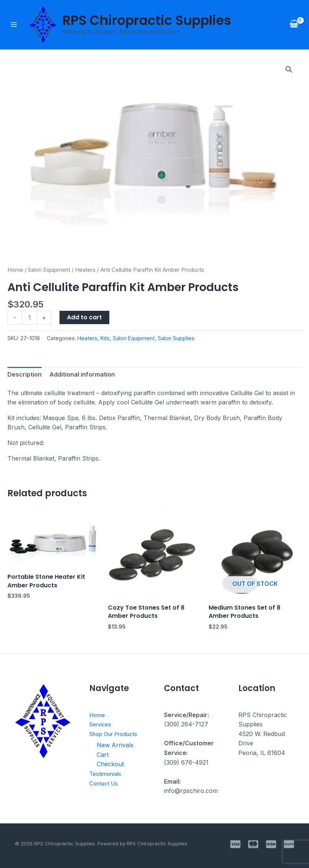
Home (15, 270)
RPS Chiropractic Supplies (147, 20)
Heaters (85, 270)
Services (101, 724)
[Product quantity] (29, 318)
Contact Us (105, 783)
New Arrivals (115, 745)
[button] (289, 70)
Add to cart (84, 317)
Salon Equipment (49, 270)
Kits (105, 338)
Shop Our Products (117, 734)
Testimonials (107, 773)
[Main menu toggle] (14, 25)
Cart (103, 754)
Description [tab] (25, 374)
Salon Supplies (176, 338)
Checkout (110, 764)
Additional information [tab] (82, 374)
